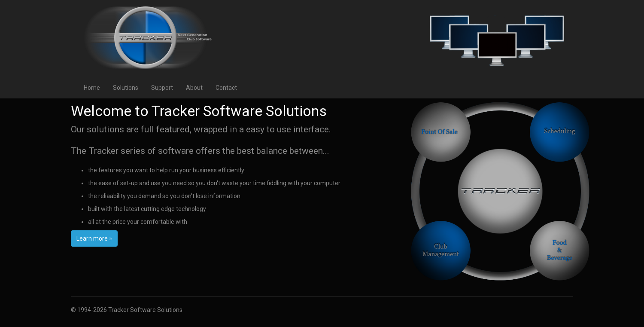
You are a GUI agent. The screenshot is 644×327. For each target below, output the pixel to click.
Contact (226, 88)
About (194, 88)
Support (162, 88)
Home (92, 88)
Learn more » (94, 238)
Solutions (126, 88)
